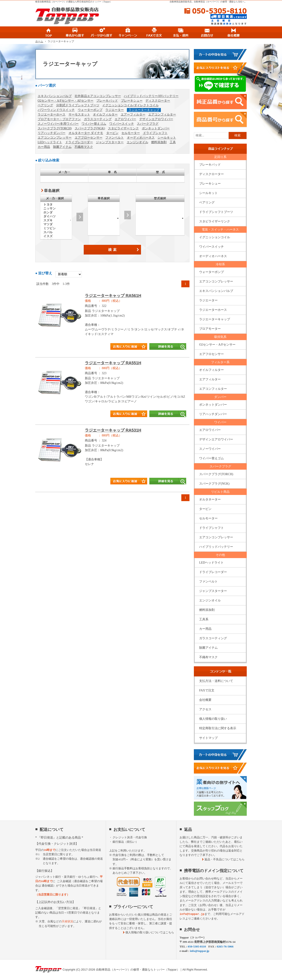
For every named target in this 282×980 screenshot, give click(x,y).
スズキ (56, 220)
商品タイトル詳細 (112, 324)
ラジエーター (115, 110)
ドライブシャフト (155, 133)
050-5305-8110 (215, 11)
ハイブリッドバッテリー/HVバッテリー (151, 96)
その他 (220, 555)
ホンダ (56, 212)
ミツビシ (56, 228)
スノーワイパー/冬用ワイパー (58, 124)
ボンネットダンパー (156, 128)
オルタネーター (210, 499)
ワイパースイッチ (122, 124)
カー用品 (44, 147)
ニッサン (56, 209)
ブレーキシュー (132, 101)
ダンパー (220, 397)
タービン (112, 133)
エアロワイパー (125, 119)
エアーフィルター (133, 114)
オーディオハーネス (141, 138)
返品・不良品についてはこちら (224, 859)
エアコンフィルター (162, 114)
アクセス (205, 709)
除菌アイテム (62, 147)
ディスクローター (158, 101)
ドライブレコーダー (79, 142)
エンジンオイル (137, 142)
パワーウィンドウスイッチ (56, 110)
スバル (56, 232)
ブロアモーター (210, 329)
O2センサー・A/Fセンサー (217, 345)
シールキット (167, 138)
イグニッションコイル (215, 237)
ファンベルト (115, 138)
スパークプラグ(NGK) (90, 128)
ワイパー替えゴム (94, 124)
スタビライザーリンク (123, 128)
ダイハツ (56, 216)
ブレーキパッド (107, 101)
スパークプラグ (148, 124)
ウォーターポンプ (90, 110)
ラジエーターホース (52, 114)
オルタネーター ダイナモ (86, 133)
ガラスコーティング (98, 119)
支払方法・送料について (216, 681)
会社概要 (205, 700)
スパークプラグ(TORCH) (55, 128)
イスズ (56, 236)
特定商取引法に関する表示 (218, 728)
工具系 (204, 619)
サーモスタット (79, 114)
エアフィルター (210, 379)
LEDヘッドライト (50, 142)
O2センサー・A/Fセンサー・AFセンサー (66, 101)
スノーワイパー (210, 449)
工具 (173, 142)
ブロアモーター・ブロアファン (59, 119)
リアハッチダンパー (52, 133)
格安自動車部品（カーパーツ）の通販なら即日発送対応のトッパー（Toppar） (74, 2)
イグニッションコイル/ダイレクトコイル (130, 105)
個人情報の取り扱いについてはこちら (150, 932)
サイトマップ (208, 738)
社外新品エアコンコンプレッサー (98, 96)
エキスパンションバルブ (55, 96)
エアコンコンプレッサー (55, 138)
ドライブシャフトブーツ (216, 212)
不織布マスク (84, 147)
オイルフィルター (105, 114)
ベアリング (45, 105)
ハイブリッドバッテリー (216, 547)
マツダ (56, 224)
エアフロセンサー (211, 354)
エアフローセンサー (89, 138)
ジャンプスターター (110, 142)
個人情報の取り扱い (213, 719)
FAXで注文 (207, 690)
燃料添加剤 (159, 142)
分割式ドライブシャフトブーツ (78, 105)
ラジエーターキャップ (144, 110)
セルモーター (131, 133)
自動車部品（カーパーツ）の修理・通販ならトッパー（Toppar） (138, 970)
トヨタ (56, 205)
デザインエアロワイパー (156, 119)
